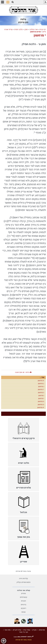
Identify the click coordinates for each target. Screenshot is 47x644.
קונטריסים (24, 597)
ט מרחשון (41, 405)
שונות (24, 612)
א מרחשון (41, 381)
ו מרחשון (41, 396)
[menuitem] (24, 430)
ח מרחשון (41, 401)
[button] (13, 2)
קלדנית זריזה (23, 579)
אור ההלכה (34, 29)
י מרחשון (40, 35)
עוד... (42, 377)
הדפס (27, 372)
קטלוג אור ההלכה (24, 590)
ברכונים (23, 605)
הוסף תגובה (19, 372)
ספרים (23, 593)
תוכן (26, 29)
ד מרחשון (41, 389)
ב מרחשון (41, 384)
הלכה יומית (19, 29)
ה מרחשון (41, 393)
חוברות (23, 601)
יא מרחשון (41, 407)
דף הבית (43, 29)
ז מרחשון (41, 398)
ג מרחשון (41, 387)
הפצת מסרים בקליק (23, 582)
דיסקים (23, 608)
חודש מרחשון (35, 32)
